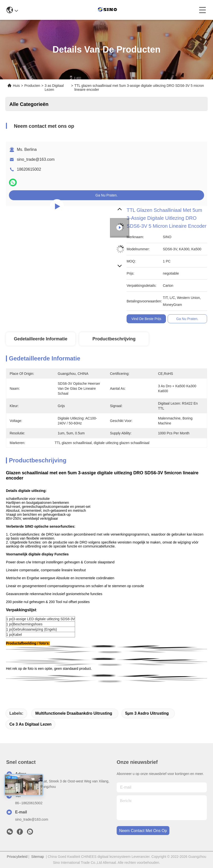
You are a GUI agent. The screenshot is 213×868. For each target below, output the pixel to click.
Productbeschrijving (114, 339)
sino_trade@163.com (36, 159)
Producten (32, 86)
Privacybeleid (17, 857)
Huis (16, 86)
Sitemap (38, 857)
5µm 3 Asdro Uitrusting (147, 713)
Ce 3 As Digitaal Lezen (30, 724)
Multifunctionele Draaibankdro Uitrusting (74, 713)
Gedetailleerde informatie (41, 339)
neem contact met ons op (143, 831)
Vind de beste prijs (146, 319)
